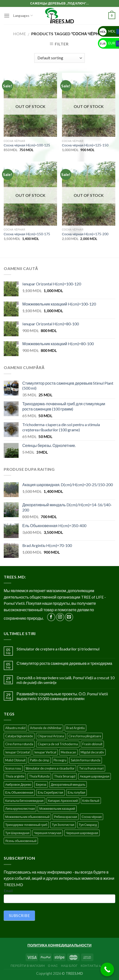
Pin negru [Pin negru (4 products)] (60, 760)
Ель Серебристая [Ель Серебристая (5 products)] (50, 792)
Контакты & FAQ (95, 966)
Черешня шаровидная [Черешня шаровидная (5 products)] (82, 833)
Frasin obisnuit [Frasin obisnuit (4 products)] (92, 744)
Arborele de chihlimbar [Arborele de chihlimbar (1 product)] (46, 728)
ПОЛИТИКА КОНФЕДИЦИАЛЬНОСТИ (59, 945)
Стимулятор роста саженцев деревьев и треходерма (64, 663)
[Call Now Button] (107, 969)
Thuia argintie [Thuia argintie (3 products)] (15, 776)
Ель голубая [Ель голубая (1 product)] (76, 792)
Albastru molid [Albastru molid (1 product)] (15, 728)
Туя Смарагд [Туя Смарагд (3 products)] (88, 825)
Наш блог (69, 966)
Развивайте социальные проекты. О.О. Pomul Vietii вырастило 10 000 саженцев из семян (62, 696)
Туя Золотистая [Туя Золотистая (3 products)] (63, 825)
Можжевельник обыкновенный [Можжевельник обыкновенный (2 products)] (27, 817)
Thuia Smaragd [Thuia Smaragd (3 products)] (65, 776)
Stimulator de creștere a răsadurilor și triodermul (58, 649)
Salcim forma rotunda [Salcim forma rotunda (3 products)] (86, 760)
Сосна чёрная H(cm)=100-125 (27, 145)
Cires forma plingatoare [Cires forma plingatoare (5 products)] (85, 736)
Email (8, 891)
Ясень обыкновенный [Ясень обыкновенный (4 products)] (21, 841)
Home (19, 34)
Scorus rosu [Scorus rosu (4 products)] (13, 768)
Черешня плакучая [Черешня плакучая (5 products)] (48, 833)
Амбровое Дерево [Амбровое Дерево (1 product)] (18, 784)
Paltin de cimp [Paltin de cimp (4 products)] (40, 760)
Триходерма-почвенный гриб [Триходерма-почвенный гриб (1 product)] (26, 825)
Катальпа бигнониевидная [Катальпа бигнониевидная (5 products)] (24, 801)
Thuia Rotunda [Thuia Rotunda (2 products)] (39, 776)
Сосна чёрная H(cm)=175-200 (85, 234)
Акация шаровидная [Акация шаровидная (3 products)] (95, 776)
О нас (53, 966)
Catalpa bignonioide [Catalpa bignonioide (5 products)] (19, 736)
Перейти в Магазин (28, 966)
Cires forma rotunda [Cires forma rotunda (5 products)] (19, 744)
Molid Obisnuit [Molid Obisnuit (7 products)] (15, 760)
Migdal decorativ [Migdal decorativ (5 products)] (92, 752)
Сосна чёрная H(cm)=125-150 (85, 145)
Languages (23, 16)
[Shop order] (59, 58)
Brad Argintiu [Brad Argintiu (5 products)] (75, 728)
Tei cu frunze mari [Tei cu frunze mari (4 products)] (91, 768)
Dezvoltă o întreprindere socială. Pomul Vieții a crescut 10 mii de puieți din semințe (66, 680)
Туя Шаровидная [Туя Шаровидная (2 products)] (17, 833)
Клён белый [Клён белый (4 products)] (91, 801)
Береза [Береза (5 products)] (41, 784)
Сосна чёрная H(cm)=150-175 (27, 234)
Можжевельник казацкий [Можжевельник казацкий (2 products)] (57, 809)
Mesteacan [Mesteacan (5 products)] (68, 752)
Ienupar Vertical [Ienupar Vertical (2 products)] (45, 752)
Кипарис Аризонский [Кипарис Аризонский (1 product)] (63, 801)
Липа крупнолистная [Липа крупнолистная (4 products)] (20, 809)
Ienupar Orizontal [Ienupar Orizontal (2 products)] (17, 752)
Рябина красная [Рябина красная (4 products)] (66, 817)
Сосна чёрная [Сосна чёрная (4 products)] (92, 817)
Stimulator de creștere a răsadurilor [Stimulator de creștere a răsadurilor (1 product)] (50, 768)
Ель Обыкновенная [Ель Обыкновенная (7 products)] (19, 792)
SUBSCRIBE (19, 915)
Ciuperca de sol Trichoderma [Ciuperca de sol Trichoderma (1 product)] (58, 744)
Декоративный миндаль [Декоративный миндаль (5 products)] (68, 784)
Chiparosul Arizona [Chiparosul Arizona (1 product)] (51, 736)
